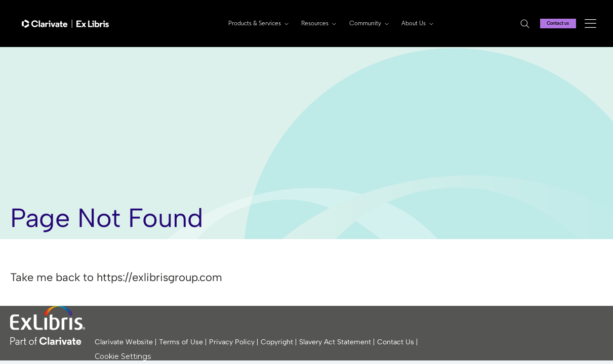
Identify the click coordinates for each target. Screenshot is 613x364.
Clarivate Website (124, 342)
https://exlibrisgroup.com (159, 277)
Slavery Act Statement (335, 342)
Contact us (553, 23)
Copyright (277, 342)
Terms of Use (181, 342)
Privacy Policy (232, 342)
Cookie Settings (123, 357)
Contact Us (396, 342)
